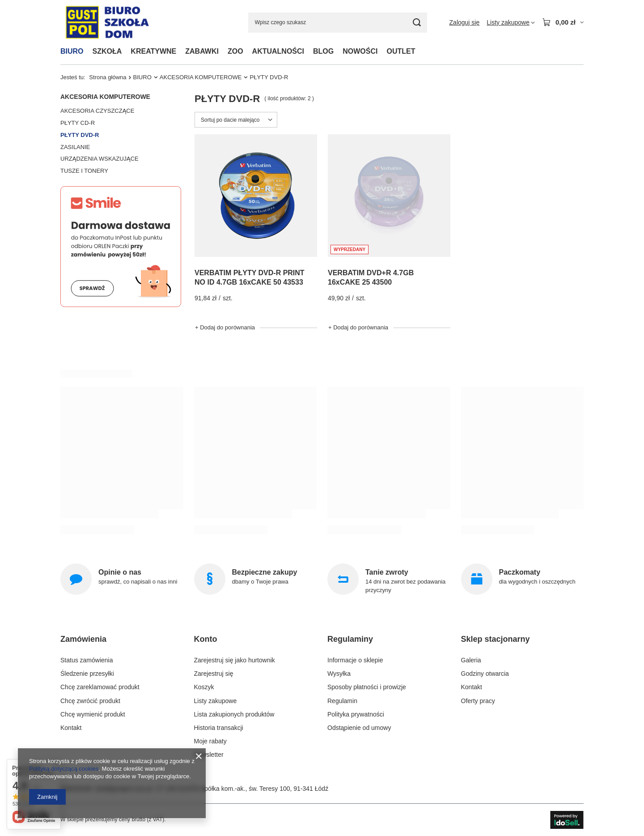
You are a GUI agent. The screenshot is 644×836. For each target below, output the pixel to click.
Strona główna (108, 77)
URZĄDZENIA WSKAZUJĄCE (100, 159)
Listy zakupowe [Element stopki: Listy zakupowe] (216, 701)
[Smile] (121, 305)
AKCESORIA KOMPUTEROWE (201, 77)
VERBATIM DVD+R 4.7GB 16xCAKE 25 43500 (371, 277)
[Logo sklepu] (107, 23)
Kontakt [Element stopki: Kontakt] (71, 728)
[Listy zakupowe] (511, 22)
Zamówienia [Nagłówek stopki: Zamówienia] (83, 639)
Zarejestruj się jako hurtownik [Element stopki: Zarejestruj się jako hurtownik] (235, 660)
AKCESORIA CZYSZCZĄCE (97, 111)
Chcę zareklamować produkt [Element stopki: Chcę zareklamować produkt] (100, 687)
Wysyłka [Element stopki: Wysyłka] (339, 674)
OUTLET (401, 51)
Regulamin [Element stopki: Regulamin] (342, 701)
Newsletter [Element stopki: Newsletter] (209, 755)
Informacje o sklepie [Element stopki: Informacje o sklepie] (355, 660)
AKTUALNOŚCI (278, 51)
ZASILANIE (75, 147)
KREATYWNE (153, 51)
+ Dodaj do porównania (225, 327)
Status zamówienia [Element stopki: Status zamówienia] (87, 660)
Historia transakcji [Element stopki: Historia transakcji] (219, 728)
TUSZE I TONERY (84, 171)
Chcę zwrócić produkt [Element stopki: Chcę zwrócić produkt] (90, 701)
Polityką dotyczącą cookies (64, 769)
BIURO (72, 51)
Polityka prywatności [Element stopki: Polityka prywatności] (356, 714)
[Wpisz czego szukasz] (338, 23)
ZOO (235, 51)
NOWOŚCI (360, 51)
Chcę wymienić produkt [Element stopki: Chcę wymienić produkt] (93, 714)
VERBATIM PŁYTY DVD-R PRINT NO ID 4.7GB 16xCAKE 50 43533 (250, 277)
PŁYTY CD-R (78, 123)
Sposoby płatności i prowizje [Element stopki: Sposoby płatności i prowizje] (367, 687)
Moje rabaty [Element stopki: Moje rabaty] (210, 741)
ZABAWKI (202, 51)
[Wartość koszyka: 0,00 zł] (563, 22)
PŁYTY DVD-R (80, 135)
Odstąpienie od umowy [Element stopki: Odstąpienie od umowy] (359, 728)
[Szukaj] (417, 23)
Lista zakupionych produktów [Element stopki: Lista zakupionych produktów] (234, 714)
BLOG (323, 51)
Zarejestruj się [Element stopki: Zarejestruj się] (214, 674)
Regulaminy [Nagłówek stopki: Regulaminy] (350, 639)
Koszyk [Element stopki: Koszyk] (204, 687)
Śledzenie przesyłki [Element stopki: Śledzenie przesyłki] (87, 674)
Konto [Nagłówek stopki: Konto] (206, 639)
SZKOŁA (107, 51)
